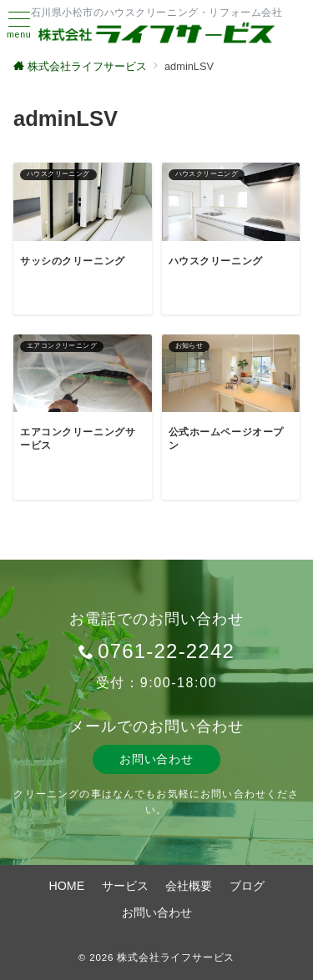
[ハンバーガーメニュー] (19, 25)
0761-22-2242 (166, 651)
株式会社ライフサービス (176, 957)
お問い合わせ (156, 759)
